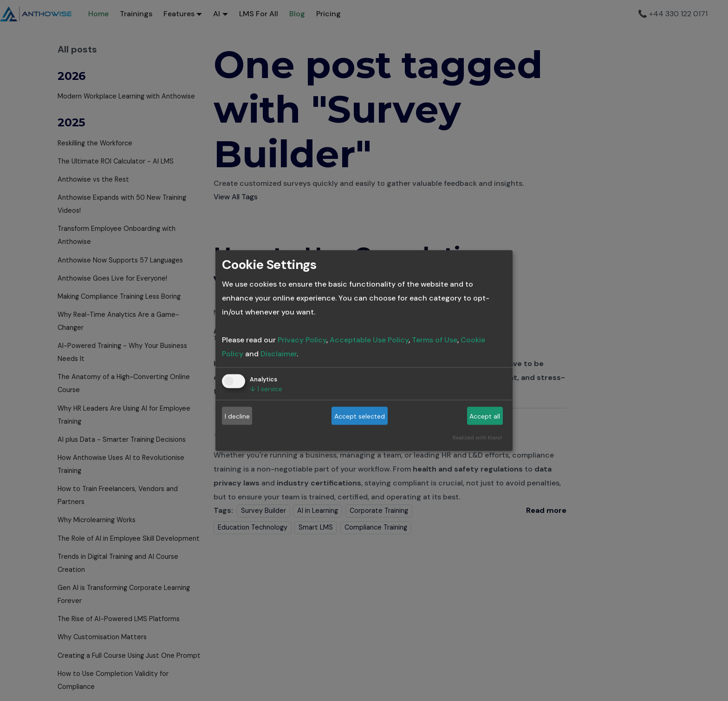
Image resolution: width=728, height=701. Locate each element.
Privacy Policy (302, 340)
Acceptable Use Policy (369, 340)
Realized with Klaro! (478, 438)
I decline (237, 416)
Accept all (485, 416)
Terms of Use (435, 340)
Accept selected (360, 416)
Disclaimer (279, 354)
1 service (266, 389)
